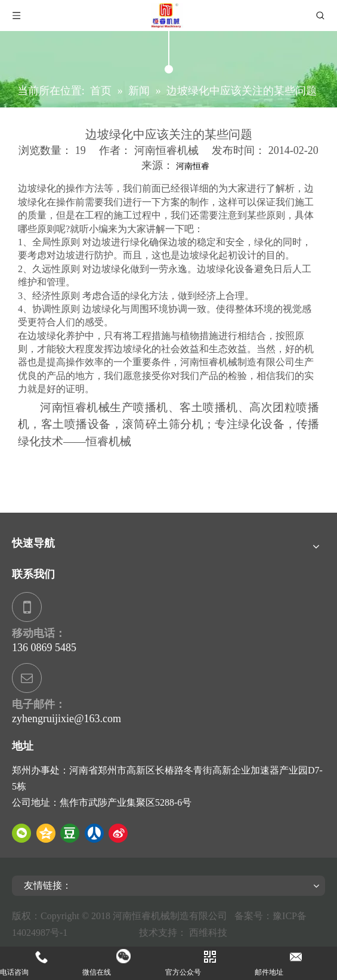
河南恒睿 (193, 166)
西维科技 (208, 933)
